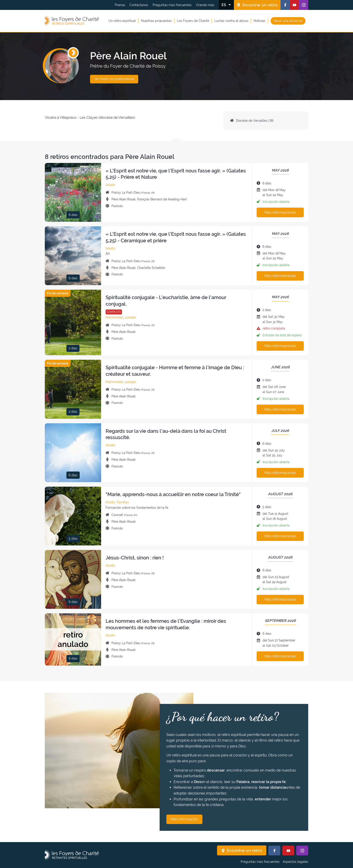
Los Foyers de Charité (193, 21)
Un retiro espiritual (122, 21)
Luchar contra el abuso (231, 21)
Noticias (259, 21)
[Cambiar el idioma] (226, 5)
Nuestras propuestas (156, 21)
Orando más (205, 5)
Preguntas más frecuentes (172, 5)
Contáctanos (139, 5)
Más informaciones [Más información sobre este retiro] (280, 212)
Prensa (120, 5)
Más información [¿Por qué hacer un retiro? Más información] (184, 819)
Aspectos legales (295, 862)
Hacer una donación (288, 21)
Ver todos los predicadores (114, 79)
